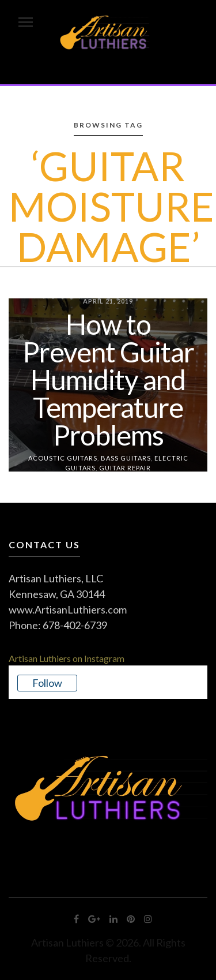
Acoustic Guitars (63, 458)
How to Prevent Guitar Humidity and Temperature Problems (108, 379)
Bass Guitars (126, 458)
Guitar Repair (125, 467)
